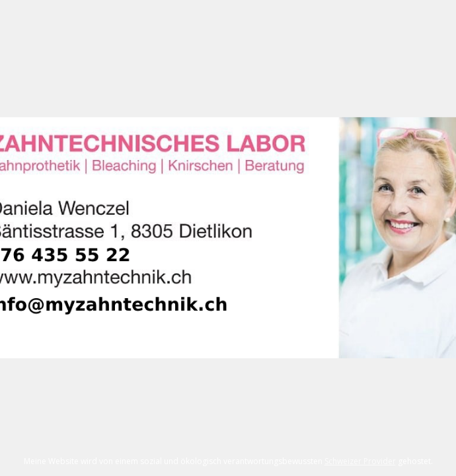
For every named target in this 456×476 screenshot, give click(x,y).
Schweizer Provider (360, 461)
